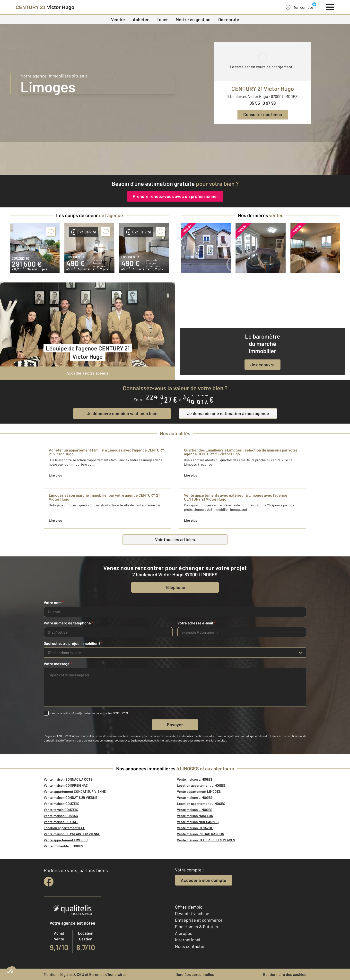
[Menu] (330, 7)
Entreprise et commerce (199, 920)
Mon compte (299, 7)
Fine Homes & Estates (197, 927)
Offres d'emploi (189, 907)
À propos (184, 933)
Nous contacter (190, 946)
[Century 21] (45, 7)
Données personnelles (195, 974)
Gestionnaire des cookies (285, 974)
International (188, 940)
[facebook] (49, 882)
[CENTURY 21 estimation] (175, 158)
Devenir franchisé (192, 913)
